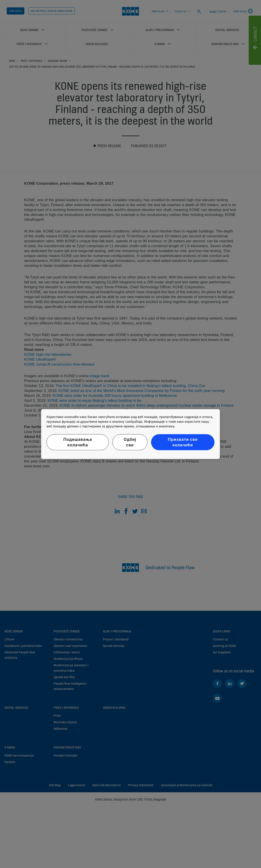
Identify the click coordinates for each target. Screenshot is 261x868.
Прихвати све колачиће (183, 442)
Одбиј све (130, 442)
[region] (130, 434)
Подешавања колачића (78, 442)
